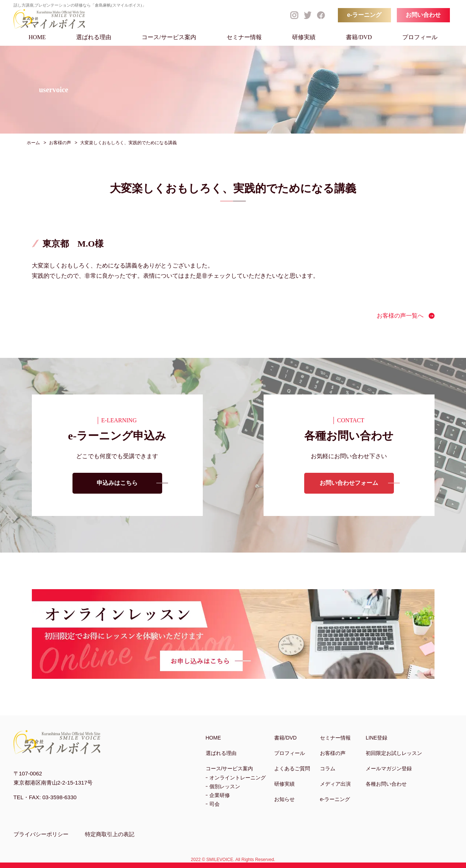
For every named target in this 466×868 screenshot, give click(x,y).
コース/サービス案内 (169, 37)
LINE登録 (376, 738)
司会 (215, 804)
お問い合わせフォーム (349, 483)
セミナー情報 (244, 37)
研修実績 (304, 37)
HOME (37, 37)
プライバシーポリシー (41, 834)
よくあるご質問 (292, 768)
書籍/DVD (359, 37)
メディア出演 (335, 784)
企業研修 (220, 795)
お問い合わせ (423, 15)
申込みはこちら (117, 483)
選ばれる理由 (94, 37)
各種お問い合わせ (386, 784)
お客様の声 (333, 753)
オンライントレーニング (238, 778)
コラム (328, 768)
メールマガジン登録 (389, 768)
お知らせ (284, 799)
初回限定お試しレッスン (394, 753)
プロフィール (420, 37)
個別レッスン (225, 786)
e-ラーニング (364, 15)
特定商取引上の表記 (110, 834)
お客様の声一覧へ (400, 316)
